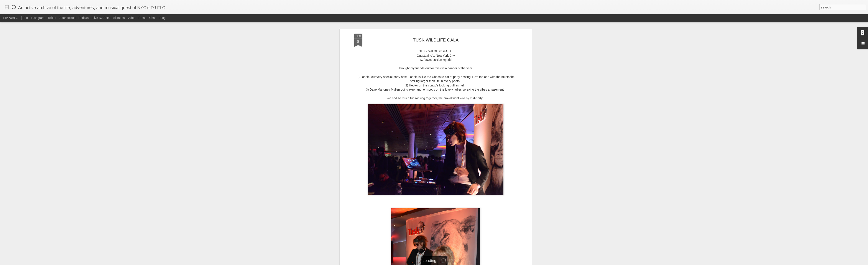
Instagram (38, 18)
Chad (153, 18)
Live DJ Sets (101, 18)
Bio (26, 18)
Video (132, 18)
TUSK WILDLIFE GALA (436, 40)
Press (142, 18)
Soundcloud (67, 18)
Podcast (84, 18)
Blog (163, 18)
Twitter (52, 18)
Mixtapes (119, 18)
